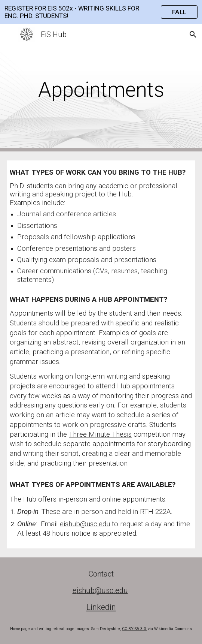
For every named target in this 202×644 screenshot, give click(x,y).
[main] (101, 88)
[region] (101, 12)
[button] (9, 34)
